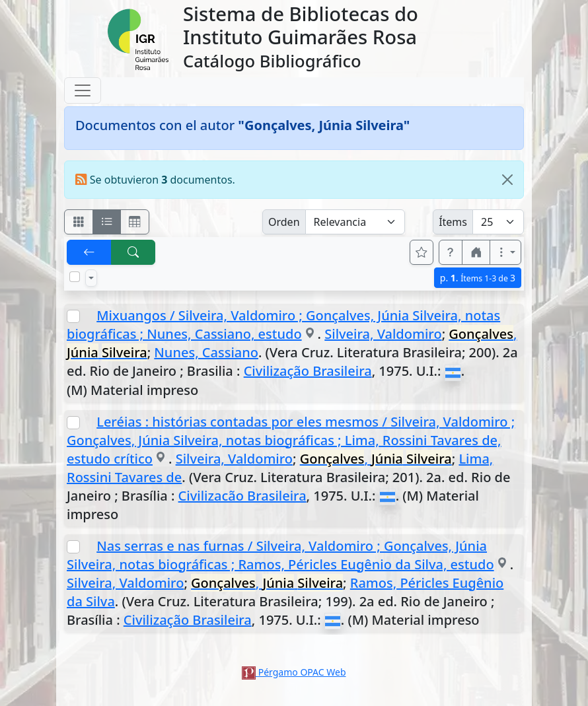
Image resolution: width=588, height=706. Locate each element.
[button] (451, 252)
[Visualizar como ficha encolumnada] (107, 222)
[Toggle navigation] (83, 90)
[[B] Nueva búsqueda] (133, 252)
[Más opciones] (505, 252)
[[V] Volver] (89, 252)
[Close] (507, 180)
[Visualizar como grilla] (135, 222)
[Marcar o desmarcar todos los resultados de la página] (75, 277)
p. (478, 278)
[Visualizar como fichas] (79, 222)
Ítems (453, 222)
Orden (284, 222)
